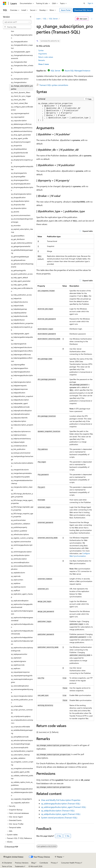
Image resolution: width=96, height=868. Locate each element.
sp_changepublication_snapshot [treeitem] (22, 47)
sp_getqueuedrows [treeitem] (18, 260)
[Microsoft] (5, 3)
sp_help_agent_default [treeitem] (19, 277)
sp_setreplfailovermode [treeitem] (20, 737)
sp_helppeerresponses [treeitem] (19, 389)
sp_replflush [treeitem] (15, 590)
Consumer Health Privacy (71, 863)
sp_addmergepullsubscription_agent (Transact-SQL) (64, 807)
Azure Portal (66, 10)
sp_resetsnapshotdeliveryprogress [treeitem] (22, 681)
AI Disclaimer (7, 863)
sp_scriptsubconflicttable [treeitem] (20, 727)
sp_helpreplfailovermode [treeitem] (20, 407)
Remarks (42, 60)
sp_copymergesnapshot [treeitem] (20, 113)
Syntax (41, 50)
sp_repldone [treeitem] (16, 583)
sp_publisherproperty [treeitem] (19, 527)
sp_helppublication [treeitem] (18, 393)
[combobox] (17, 22)
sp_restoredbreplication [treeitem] (20, 686)
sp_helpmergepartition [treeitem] (20, 368)
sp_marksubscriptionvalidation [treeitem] (22, 464)
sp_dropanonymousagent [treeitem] (21, 142)
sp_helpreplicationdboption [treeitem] (21, 410)
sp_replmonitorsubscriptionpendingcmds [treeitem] (22, 649)
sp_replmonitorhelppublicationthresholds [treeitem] (22, 632)
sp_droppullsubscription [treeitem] (20, 201)
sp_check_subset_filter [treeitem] (19, 103)
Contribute (44, 863)
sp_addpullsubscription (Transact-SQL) (58, 811)
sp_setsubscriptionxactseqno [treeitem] (22, 740)
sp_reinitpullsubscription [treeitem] (20, 555)
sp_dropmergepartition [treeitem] (20, 180)
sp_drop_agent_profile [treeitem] (19, 138)
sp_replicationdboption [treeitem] (20, 601)
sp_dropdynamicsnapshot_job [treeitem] (22, 161)
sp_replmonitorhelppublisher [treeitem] (22, 637)
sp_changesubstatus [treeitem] (19, 82)
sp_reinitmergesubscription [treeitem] (21, 552)
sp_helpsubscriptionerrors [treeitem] (21, 431)
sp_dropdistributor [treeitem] (18, 156)
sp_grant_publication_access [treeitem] (22, 274)
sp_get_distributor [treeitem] (18, 239)
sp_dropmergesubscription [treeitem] (21, 194)
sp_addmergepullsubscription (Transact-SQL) (61, 803)
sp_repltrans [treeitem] (16, 668)
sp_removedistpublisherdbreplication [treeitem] (22, 567)
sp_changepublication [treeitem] (19, 41)
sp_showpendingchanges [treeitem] (21, 744)
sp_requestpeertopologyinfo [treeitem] (22, 675)
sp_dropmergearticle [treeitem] (19, 173)
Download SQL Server (83, 10)
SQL (45, 19)
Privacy (54, 863)
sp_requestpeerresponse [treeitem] (20, 672)
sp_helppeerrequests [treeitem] (19, 385)
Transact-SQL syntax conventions (54, 85)
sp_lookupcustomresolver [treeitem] (21, 453)
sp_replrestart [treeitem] (16, 658)
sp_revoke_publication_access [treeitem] (22, 701)
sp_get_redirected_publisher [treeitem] (22, 243)
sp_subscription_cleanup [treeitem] (20, 755)
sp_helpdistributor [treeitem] (18, 320)
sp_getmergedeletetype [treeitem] (20, 257)
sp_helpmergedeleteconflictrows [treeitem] (22, 359)
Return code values (46, 57)
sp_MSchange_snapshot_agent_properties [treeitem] (22, 515)
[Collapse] (31, 17)
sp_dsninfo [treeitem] (15, 212)
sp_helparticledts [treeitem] (17, 305)
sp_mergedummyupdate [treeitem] (20, 477)
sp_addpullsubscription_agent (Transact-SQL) (61, 814)
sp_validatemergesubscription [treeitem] (22, 794)
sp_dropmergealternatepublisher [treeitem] (22, 168)
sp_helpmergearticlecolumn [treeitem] (21, 347)
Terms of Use (7, 866)
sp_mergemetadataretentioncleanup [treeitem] (22, 482)
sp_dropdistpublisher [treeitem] (19, 149)
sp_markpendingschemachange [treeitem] (22, 458)
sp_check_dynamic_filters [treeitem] (21, 92)
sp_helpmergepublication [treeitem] (21, 372)
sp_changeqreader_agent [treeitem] (21, 52)
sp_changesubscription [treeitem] (20, 79)
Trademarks (19, 866)
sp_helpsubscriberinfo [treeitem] (19, 418)
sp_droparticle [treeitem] (16, 145)
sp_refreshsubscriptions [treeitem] (20, 534)
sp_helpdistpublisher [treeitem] (19, 313)
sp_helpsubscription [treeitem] (19, 421)
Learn (38, 19)
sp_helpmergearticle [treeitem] (19, 344)
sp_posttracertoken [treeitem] (18, 520)
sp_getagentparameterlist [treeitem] (21, 246)
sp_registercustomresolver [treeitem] (21, 541)
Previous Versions (22, 863)
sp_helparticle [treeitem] (16, 298)
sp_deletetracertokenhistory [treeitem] (22, 131)
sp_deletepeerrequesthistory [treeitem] (22, 128)
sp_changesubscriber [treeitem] (19, 62)
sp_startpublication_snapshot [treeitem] (22, 751)
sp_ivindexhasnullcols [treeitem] (19, 446)
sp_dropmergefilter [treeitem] (18, 176)
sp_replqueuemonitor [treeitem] (19, 654)
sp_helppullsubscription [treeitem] (20, 400)
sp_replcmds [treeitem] (16, 576)
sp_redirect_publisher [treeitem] (19, 531)
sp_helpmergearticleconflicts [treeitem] (22, 351)
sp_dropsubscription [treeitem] (19, 208)
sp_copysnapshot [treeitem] (18, 117)
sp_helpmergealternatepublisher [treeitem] (22, 339)
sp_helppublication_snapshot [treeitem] (22, 396)
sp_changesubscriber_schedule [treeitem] (22, 67)
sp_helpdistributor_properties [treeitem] (22, 323)
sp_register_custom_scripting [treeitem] (22, 538)
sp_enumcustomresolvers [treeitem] (21, 215)
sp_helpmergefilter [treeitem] (18, 365)
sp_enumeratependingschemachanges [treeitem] (22, 220)
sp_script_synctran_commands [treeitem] (22, 711)
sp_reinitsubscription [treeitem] (19, 559)
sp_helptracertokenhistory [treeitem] (21, 439)
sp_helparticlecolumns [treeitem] (19, 302)
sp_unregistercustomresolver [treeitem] (22, 768)
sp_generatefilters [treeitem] (18, 236)
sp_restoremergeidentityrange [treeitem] (22, 691)
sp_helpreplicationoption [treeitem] (20, 414)
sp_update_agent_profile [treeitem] (20, 772)
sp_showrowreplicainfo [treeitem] (20, 747)
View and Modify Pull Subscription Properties (61, 800)
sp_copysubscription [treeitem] (19, 120)
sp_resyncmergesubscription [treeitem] (22, 696)
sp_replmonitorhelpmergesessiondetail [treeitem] (22, 619)
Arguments (43, 54)
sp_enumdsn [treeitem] (16, 225)
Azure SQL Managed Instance (77, 71)
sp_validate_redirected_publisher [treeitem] (22, 777)
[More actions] (92, 19)
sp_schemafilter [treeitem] (17, 706)
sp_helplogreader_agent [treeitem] (20, 334)
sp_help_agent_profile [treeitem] (19, 285)
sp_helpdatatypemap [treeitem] (19, 309)
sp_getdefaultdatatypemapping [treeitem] (22, 252)
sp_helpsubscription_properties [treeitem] (22, 426)
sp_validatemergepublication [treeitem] (22, 789)
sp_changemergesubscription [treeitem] (22, 36)
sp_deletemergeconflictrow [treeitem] (21, 124)
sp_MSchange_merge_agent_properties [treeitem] (22, 502)
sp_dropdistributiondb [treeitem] (19, 153)
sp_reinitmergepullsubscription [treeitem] (22, 547)
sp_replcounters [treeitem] (17, 580)
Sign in (90, 3)
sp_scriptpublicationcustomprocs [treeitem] (22, 721)
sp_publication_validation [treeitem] (21, 524)
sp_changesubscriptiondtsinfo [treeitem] (22, 74)
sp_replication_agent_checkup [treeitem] (22, 595)
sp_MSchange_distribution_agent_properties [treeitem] (22, 495)
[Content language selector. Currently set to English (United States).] (13, 857)
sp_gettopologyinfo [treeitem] (18, 270)
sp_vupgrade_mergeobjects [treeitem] (21, 799)
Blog (33, 863)
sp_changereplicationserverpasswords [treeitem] (22, 57)
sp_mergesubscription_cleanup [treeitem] (22, 488)
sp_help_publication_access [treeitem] (21, 295)
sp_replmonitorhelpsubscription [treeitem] (22, 642)
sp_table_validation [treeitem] (18, 758)
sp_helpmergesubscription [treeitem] (21, 382)
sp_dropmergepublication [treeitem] (21, 184)
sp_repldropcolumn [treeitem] (18, 587)
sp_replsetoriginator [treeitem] (19, 661)
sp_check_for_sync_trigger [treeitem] (21, 96)
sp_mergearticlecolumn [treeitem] (20, 470)
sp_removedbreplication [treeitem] (20, 562)
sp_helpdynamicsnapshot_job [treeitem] (22, 328)
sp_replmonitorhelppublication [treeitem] (22, 626)
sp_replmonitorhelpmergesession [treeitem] (22, 612)
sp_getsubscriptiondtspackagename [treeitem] (22, 265)
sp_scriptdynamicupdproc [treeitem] (21, 716)
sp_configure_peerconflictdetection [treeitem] (22, 108)
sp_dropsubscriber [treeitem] (18, 205)
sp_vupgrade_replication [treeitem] (20, 802)
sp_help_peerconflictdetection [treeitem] (22, 290)
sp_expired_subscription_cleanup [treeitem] (22, 231)
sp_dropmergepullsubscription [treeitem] (22, 189)
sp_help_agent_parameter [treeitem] (21, 281)
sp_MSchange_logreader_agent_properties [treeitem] (22, 508)
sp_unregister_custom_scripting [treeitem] (22, 763)
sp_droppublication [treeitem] (18, 197)
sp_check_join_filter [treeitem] (18, 100)
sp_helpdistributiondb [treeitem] (19, 316)
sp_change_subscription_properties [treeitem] (22, 87)
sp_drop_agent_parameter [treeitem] (21, 135)
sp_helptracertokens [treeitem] (19, 435)
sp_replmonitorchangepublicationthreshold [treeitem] (22, 606)
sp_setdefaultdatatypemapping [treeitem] (22, 732)
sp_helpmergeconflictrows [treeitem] (21, 354)
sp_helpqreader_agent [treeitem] (19, 403)
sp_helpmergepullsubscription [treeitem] (22, 377)
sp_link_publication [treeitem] (18, 449)
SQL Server (53, 19)
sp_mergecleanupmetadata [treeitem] (21, 473)
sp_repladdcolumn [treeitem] (18, 573)
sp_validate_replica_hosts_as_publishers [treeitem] (22, 784)
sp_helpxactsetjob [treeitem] (18, 442)
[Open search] (84, 3)
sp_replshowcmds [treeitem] (18, 665)
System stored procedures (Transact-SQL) (59, 818)
